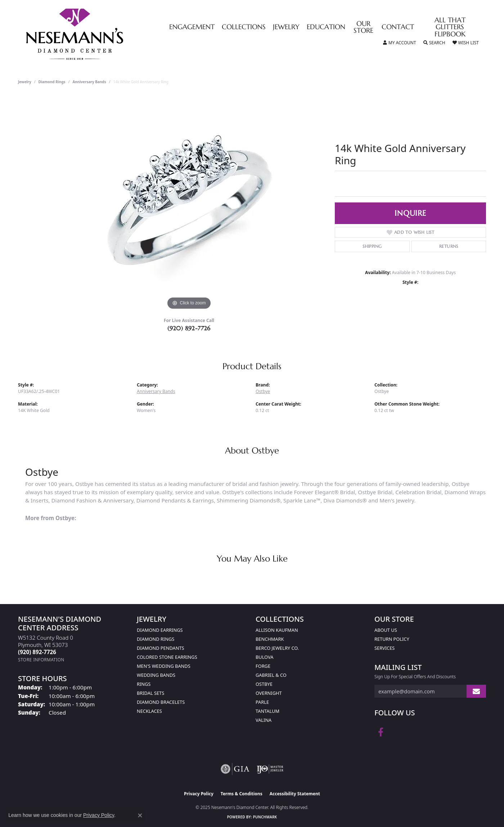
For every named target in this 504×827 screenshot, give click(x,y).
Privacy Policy (199, 794)
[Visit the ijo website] (270, 769)
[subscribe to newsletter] (476, 691)
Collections (244, 27)
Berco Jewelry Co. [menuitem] (277, 648)
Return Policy (392, 639)
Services (384, 648)
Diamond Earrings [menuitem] (160, 630)
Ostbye (263, 391)
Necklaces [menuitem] (149, 711)
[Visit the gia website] (235, 769)
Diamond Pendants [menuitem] (161, 648)
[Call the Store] (37, 652)
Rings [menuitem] (144, 684)
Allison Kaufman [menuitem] (277, 630)
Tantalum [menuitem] (267, 711)
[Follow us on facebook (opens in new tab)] (381, 732)
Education (326, 27)
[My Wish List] (466, 43)
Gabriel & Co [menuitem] (271, 675)
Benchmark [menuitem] (270, 639)
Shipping (372, 246)
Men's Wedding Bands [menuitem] (164, 666)
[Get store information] (41, 660)
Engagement (192, 27)
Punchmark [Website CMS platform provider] (265, 817)
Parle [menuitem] (262, 702)
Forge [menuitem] (263, 666)
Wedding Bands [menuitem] (156, 675)
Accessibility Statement (295, 794)
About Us (386, 630)
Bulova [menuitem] (264, 657)
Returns (449, 246)
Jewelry (286, 27)
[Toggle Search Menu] (434, 43)
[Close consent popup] (140, 815)
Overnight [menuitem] (269, 693)
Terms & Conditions (242, 794)
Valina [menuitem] (264, 720)
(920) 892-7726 (189, 328)
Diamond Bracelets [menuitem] (161, 702)
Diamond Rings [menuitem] (156, 639)
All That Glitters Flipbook (450, 27)
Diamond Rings (52, 82)
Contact (398, 27)
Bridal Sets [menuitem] (150, 693)
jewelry (25, 82)
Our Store (363, 27)
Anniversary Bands (89, 82)
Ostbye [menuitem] (264, 684)
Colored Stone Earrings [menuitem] (167, 657)
